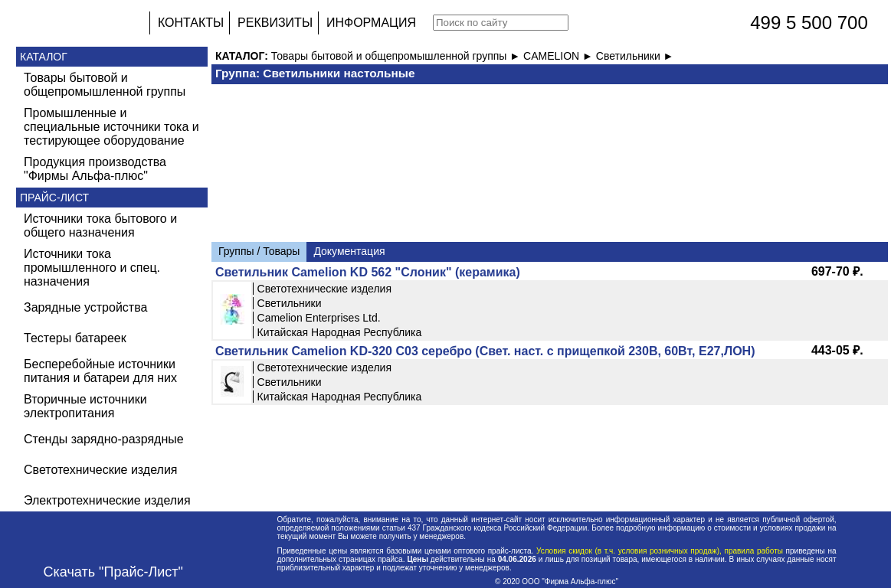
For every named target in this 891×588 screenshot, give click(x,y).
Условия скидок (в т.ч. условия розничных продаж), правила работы (659, 551)
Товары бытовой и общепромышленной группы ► (397, 56)
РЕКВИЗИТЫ (275, 23)
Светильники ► (635, 56)
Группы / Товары (259, 251)
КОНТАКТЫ (191, 23)
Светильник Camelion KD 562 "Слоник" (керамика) (368, 272)
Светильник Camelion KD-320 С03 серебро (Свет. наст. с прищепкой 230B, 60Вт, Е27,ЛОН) (485, 351)
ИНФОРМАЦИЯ (371, 23)
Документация (349, 251)
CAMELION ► (560, 56)
